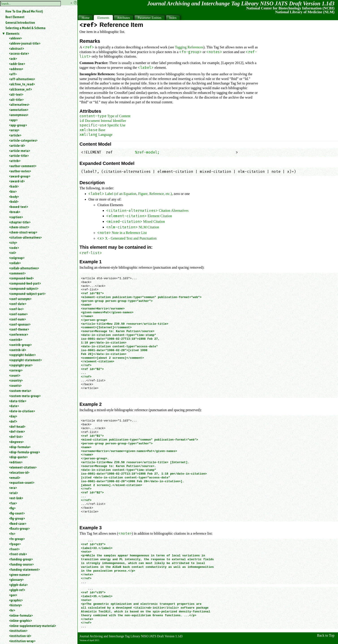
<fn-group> (17, 539)
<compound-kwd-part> (25, 283)
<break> (15, 212)
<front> (14, 549)
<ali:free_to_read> (22, 84)
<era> (13, 488)
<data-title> (18, 401)
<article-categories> (23, 140)
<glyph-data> (18, 585)
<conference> (18, 334)
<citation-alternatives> (25, 237)
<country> (16, 380)
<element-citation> (23, 467)
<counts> (15, 385)
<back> (14, 186)
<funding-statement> (24, 569)
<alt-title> (16, 99)
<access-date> (19, 53)
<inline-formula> (21, 615)
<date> (14, 406)
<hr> (12, 610)
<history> (15, 605)
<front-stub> (18, 554)
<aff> (13, 74)
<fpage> (15, 544)
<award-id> (17, 181)
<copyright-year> (21, 365)
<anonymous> (19, 115)
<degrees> (16, 442)
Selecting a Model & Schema (25, 28)
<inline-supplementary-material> (32, 626)
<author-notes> (20, 171)
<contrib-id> (17, 350)
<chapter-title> (20, 222)
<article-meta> (19, 151)
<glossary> (16, 579)
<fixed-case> (18, 523)
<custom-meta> (20, 391)
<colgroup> (17, 258)
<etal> (13, 493)
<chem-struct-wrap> (23, 232)
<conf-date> (18, 304)
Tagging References (189, 47)
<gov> (13, 595)
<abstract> (16, 48)
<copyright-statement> (25, 360)
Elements (13, 33)
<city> (13, 242)
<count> (15, 375)
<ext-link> (16, 498)
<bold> (14, 201)
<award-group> (20, 176)
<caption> (16, 217)
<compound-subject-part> (27, 294)
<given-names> (20, 575)
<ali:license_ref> (20, 89)
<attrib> (15, 161)
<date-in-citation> (22, 411)
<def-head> (17, 426)
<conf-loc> (16, 309)
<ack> (13, 58)
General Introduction (20, 22)
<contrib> (16, 339)
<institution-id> (20, 636)
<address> (16, 69)
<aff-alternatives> (22, 79)
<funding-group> (21, 559)
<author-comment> (23, 166)
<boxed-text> (18, 207)
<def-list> (16, 437)
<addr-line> (17, 64)
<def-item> (17, 431)
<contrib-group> (20, 345)
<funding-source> (21, 564)
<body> (14, 197)
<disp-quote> (18, 457)
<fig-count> (17, 513)
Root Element (15, 17)
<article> (15, 135)
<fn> (12, 534)
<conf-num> (17, 319)
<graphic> (16, 600)
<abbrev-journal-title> (25, 43)
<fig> (12, 508)
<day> (13, 416)
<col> (13, 253)
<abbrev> (15, 38)
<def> (13, 421)
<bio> (13, 191)
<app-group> (18, 125)
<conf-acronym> (20, 299)
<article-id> (17, 145)
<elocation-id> (19, 472)
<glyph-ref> (17, 590)
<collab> (15, 263)
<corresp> (16, 370)
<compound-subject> (24, 288)
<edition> (16, 462)
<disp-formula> (20, 447)
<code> (14, 248)
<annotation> (19, 110)
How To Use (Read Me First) (24, 11)
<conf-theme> (19, 329)
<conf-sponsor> (20, 324)
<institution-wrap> (22, 641)
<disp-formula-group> (24, 452)
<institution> (18, 631)
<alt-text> (16, 94)
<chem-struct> (19, 227)
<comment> (17, 273)
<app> (13, 120)
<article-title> (19, 156)
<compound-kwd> (21, 278)
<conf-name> (18, 314)
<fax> (13, 503)
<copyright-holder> (22, 355)
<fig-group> (17, 518)
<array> (14, 130)
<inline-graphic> (20, 620)
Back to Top (326, 635)
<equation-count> (22, 482)
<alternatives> (19, 104)
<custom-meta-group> (25, 396)
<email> (15, 478)
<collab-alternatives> (24, 268)
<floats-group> (19, 528)
